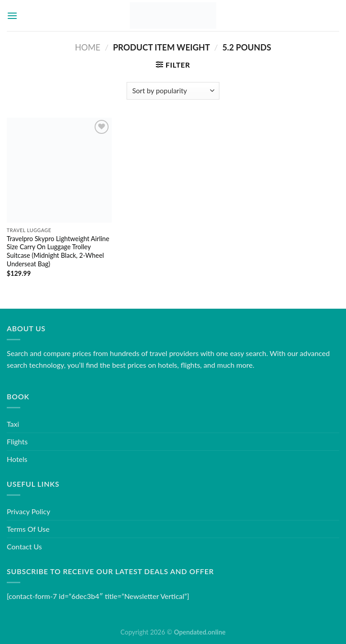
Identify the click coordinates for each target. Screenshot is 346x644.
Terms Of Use (28, 529)
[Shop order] (173, 91)
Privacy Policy (29, 511)
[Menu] (12, 16)
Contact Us (24, 546)
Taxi (13, 424)
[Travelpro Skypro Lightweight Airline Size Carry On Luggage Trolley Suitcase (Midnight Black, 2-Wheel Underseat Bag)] (59, 170)
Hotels (17, 459)
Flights (17, 441)
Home (87, 47)
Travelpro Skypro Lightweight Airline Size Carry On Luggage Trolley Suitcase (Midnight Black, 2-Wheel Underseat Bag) (58, 251)
